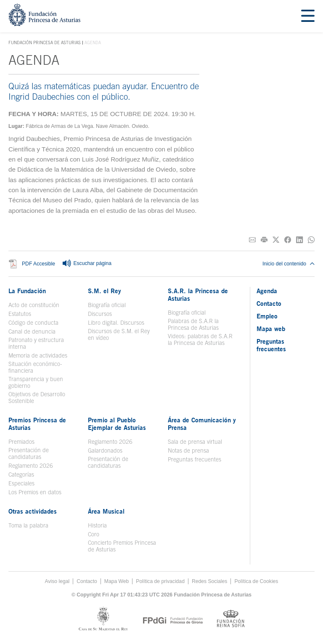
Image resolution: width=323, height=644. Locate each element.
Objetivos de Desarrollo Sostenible (37, 398)
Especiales (21, 483)
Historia (97, 525)
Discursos (100, 314)
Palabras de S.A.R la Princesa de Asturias (193, 324)
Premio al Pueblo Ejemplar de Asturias (117, 424)
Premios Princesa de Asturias (37, 424)
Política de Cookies (256, 581)
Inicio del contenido (289, 264)
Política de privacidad (160, 581)
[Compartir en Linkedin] (299, 240)
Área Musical (106, 511)
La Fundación (27, 291)
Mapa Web (117, 581)
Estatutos (20, 314)
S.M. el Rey (105, 291)
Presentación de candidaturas (29, 453)
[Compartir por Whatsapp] (311, 240)
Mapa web (271, 329)
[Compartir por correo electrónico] (252, 240)
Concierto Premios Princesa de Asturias (122, 546)
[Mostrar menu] (308, 16)
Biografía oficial (107, 305)
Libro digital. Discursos (116, 323)
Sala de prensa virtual (195, 442)
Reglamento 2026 (31, 466)
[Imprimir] (264, 240)
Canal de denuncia (32, 331)
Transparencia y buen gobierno (36, 382)
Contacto (269, 303)
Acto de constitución (34, 305)
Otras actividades (33, 511)
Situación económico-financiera (35, 367)
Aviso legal (57, 581)
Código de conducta (33, 323)
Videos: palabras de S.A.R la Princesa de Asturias (200, 339)
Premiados (21, 442)
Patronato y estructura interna (36, 343)
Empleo (267, 316)
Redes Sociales (209, 581)
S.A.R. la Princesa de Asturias (198, 294)
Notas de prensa (188, 451)
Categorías (21, 474)
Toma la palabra (28, 525)
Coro (94, 534)
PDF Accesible (38, 264)
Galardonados (105, 451)
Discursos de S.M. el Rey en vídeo (119, 334)
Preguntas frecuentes (195, 459)
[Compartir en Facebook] (288, 240)
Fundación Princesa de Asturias (45, 43)
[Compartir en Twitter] (276, 240)
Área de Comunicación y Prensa (202, 424)
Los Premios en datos (35, 492)
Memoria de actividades (38, 355)
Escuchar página (87, 264)
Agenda (267, 291)
